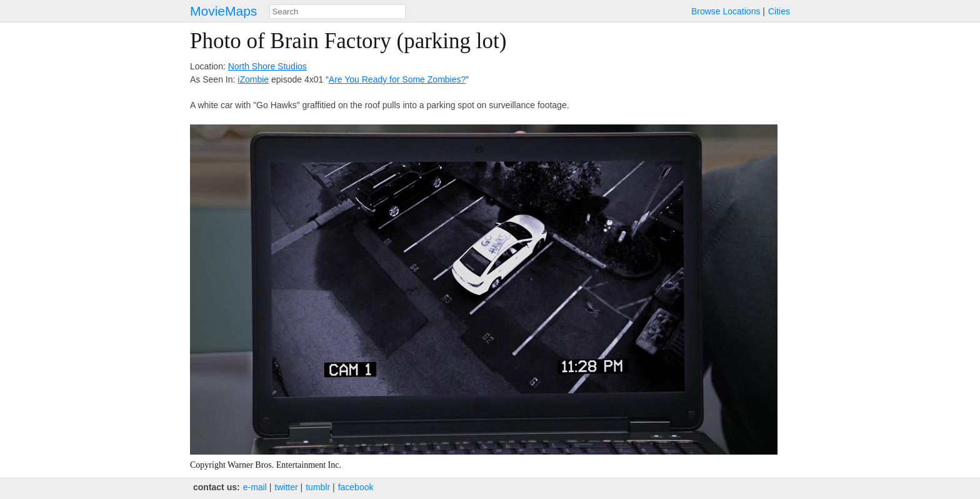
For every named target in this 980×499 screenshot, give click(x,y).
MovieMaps (223, 11)
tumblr (318, 487)
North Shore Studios (267, 66)
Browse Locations (726, 11)
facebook (356, 487)
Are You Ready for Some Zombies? (397, 79)
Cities (779, 11)
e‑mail (255, 487)
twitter (286, 487)
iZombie (253, 79)
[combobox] (337, 12)
